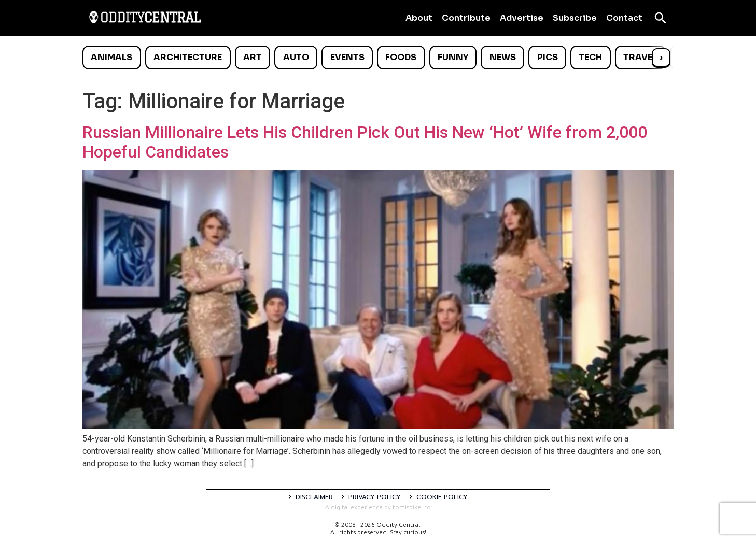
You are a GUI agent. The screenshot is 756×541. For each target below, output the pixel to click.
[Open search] (661, 18)
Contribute (466, 18)
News (503, 57)
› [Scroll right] (661, 57)
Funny (453, 57)
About (419, 18)
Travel (640, 57)
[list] (378, 58)
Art (253, 57)
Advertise (522, 18)
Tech (590, 57)
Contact (624, 18)
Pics (548, 57)
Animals (111, 57)
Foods (401, 57)
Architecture (188, 57)
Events (347, 57)
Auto (296, 57)
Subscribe (575, 18)
